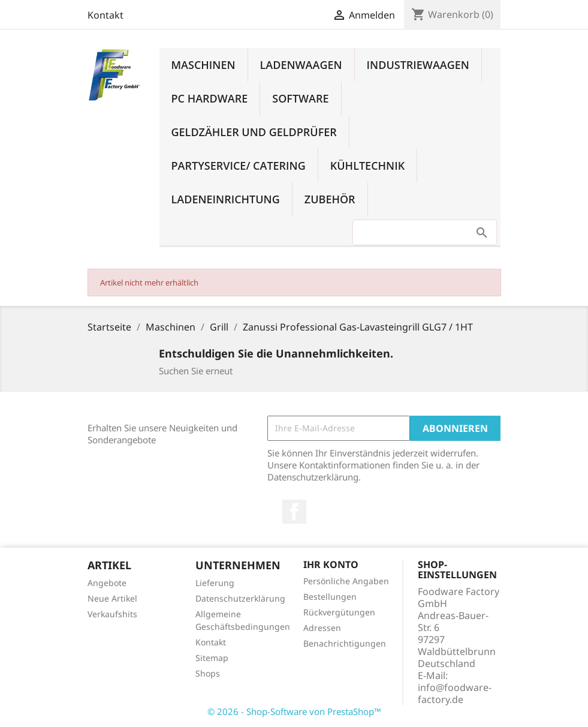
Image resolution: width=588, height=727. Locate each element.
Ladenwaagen (301, 65)
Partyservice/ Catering (239, 166)
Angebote (107, 583)
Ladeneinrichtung (226, 199)
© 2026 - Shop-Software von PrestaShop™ (294, 711)
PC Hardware (210, 98)
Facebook (294, 512)
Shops (208, 673)
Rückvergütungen (339, 612)
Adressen (322, 628)
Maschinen (203, 65)
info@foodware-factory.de (455, 693)
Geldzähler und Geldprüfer (254, 132)
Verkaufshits (112, 614)
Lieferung (215, 583)
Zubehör (330, 199)
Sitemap (212, 658)
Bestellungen (330, 597)
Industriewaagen (418, 65)
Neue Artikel (112, 598)
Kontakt (105, 15)
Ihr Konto (331, 564)
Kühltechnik (367, 166)
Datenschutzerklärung (240, 598)
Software (300, 98)
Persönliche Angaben (346, 581)
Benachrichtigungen (345, 643)
